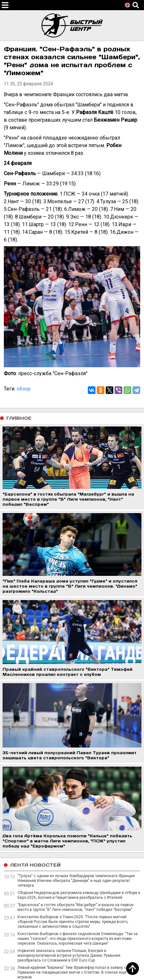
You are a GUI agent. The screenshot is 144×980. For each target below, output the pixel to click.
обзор (24, 389)
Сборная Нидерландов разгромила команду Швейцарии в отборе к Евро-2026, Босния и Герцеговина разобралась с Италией (79, 895)
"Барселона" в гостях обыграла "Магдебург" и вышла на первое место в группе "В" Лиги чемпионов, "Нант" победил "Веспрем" (76, 907)
